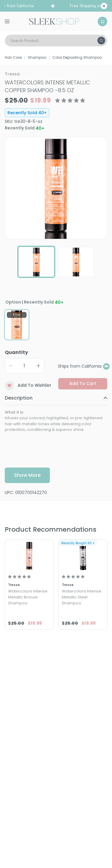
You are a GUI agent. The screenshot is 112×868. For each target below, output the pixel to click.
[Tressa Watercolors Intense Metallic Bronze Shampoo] (29, 556)
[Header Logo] (54, 21)
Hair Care (13, 57)
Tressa (12, 74)
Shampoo (37, 57)
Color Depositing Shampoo (77, 57)
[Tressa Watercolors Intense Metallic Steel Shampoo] (83, 556)
